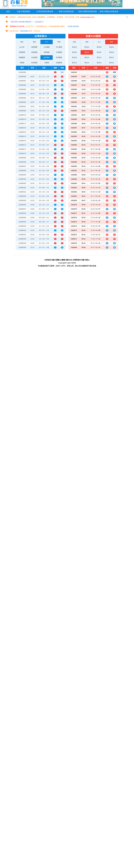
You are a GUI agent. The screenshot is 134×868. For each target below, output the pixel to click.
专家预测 (47, 52)
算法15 (99, 63)
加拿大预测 (55, 260)
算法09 (74, 57)
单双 (59, 42)
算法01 (74, 47)
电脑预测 (22, 57)
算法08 (111, 52)
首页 (8, 11)
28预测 (47, 63)
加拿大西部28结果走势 (88, 11)
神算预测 (22, 52)
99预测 (22, 63)
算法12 (111, 57)
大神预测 (59, 52)
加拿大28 (69, 260)
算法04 (111, 47)
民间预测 (34, 63)
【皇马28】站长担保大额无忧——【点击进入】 (27, 22)
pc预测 (62, 260)
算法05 (74, 52)
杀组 (34, 42)
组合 (22, 42)
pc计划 (22, 47)
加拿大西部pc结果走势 (109, 11)
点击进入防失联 (73, 26)
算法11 (99, 57)
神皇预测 (34, 52)
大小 (47, 42)
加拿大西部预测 (23, 11)
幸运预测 (34, 57)
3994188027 (25, 31)
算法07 (99, 52)
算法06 (87, 52)
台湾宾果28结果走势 (45, 11)
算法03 (99, 47)
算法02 (87, 47)
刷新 (62, 72)
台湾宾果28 (77, 260)
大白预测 (47, 47)
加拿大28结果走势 (66, 11)
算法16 (111, 63)
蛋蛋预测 (34, 47)
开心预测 (59, 47)
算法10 (87, 57)
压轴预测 (59, 63)
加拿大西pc (85, 260)
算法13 (74, 63)
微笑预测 (47, 57)
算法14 (87, 63)
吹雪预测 (59, 57)
